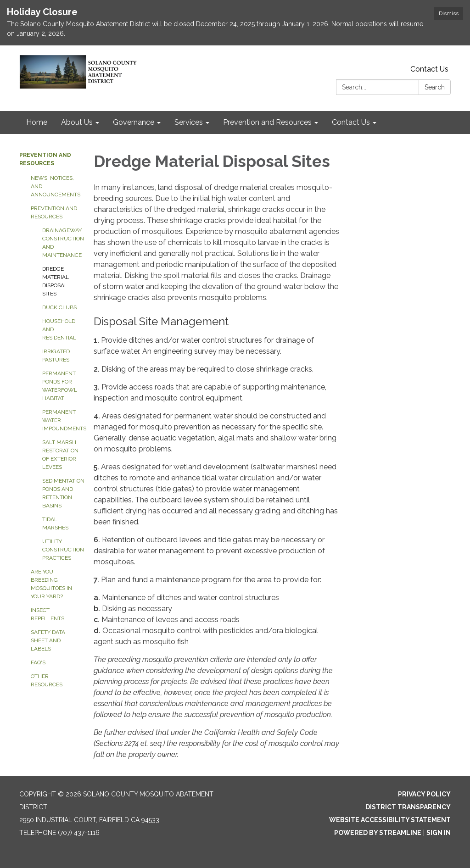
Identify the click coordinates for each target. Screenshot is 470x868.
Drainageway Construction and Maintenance (61, 243)
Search (435, 87)
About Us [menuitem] (77, 122)
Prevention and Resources (54, 212)
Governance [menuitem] (134, 122)
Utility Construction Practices (61, 550)
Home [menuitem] (37, 122)
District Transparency (408, 807)
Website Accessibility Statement (390, 820)
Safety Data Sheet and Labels (48, 640)
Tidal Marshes (55, 523)
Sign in (439, 833)
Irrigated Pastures (56, 356)
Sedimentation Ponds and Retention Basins (61, 493)
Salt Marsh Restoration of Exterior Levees (60, 455)
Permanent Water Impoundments (61, 420)
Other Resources (47, 680)
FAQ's (38, 662)
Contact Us (429, 69)
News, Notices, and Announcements (55, 186)
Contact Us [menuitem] (351, 122)
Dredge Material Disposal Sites (56, 281)
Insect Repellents (48, 614)
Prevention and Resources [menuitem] (267, 122)
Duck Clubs (59, 307)
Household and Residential (59, 329)
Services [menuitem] (189, 122)
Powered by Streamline (378, 833)
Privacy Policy (424, 794)
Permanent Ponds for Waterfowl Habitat (60, 386)
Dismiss (449, 13)
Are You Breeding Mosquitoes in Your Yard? (51, 584)
